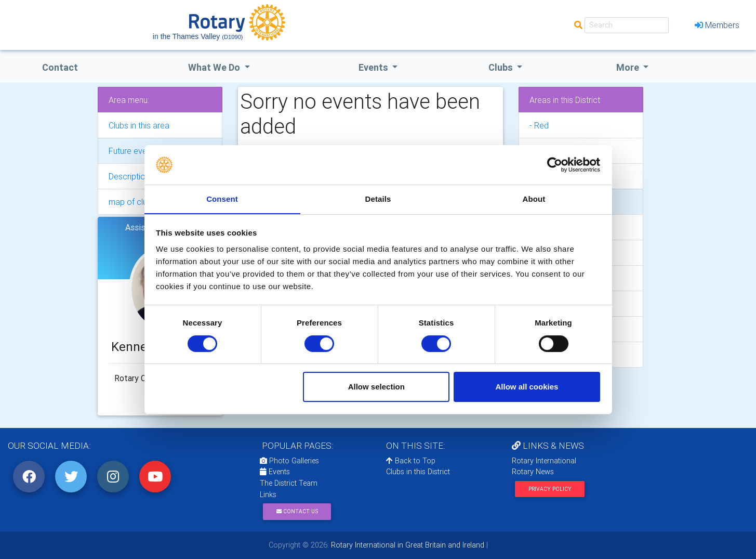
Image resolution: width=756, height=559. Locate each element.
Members (717, 25)
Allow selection (376, 387)
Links (268, 495)
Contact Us (297, 511)
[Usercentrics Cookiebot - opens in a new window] (555, 164)
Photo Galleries (289, 461)
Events (275, 472)
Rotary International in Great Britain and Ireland (407, 545)
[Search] (627, 25)
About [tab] (534, 199)
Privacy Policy (550, 489)
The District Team (289, 483)
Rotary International (544, 461)
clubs (502, 67)
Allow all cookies (527, 387)
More (629, 67)
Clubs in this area (139, 125)
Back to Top (411, 461)
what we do (215, 67)
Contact (60, 67)
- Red (539, 125)
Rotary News (533, 472)
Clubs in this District (418, 472)
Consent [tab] (222, 199)
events (374, 67)
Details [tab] (378, 199)
